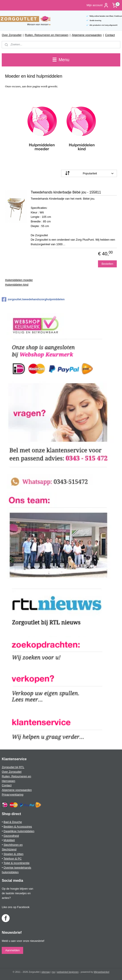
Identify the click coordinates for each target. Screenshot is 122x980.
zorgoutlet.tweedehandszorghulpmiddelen (33, 299)
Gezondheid (11, 836)
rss (53, 972)
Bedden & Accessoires (18, 827)
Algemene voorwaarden (87, 35)
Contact (110, 35)
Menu (61, 60)
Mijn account (98, 5)
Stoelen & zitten (13, 854)
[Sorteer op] (89, 173)
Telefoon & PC (13, 859)
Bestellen (107, 264)
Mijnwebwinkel (102, 972)
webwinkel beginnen (68, 972)
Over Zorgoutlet (12, 35)
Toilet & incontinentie (16, 863)
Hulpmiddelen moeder (19, 280)
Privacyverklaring (13, 795)
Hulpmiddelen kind (17, 284)
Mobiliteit (9, 840)
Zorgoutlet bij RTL (13, 767)
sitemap (46, 972)
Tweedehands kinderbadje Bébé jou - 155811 (66, 192)
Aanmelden (12, 950)
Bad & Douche (13, 822)
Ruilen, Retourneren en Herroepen (47, 35)
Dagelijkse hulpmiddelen (19, 831)
